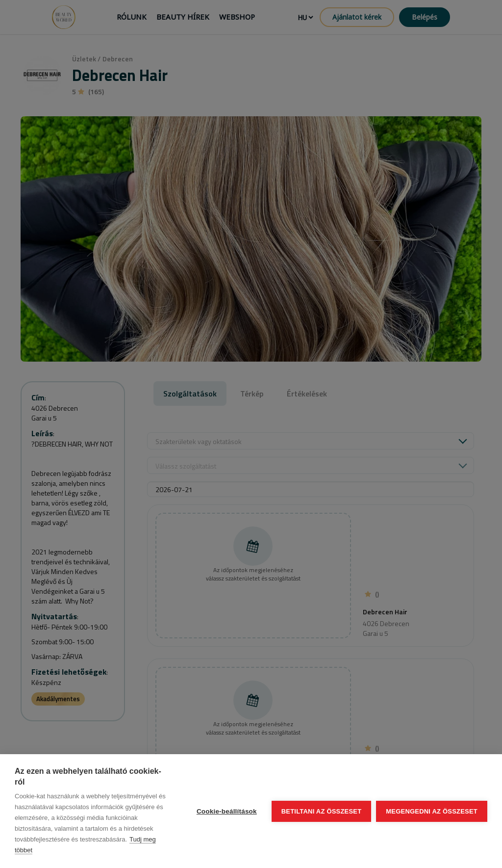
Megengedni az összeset (432, 811)
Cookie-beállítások (227, 811)
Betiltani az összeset (322, 811)
